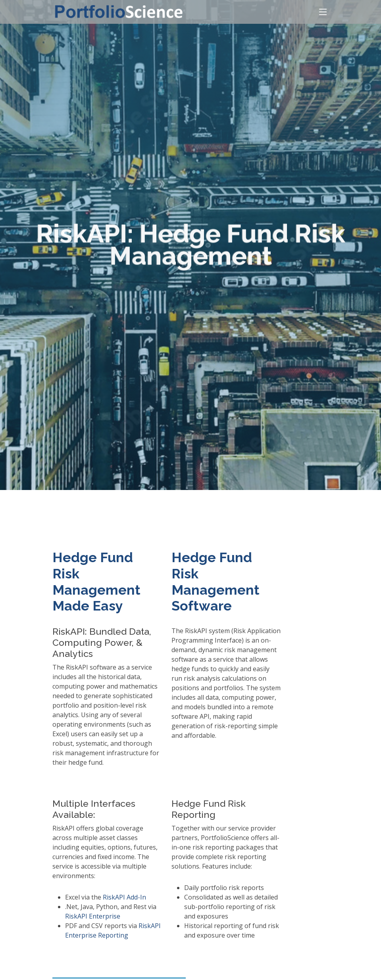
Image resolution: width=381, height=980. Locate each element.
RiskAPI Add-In (124, 897)
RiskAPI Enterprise (93, 916)
